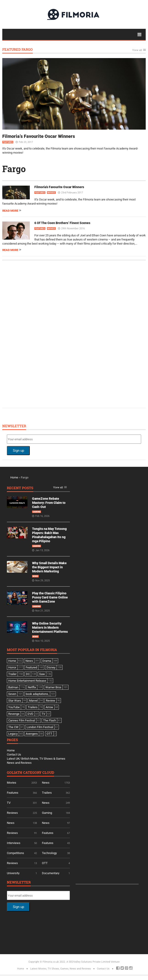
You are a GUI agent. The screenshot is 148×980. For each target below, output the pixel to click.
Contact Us (14, 754)
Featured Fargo (18, 50)
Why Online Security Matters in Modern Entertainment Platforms (50, 628)
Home (14, 477)
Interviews (14, 843)
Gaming (37, 512)
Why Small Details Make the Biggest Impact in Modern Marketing (49, 567)
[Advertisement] (41, 334)
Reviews (12, 813)
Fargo (14, 169)
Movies (51, 193)
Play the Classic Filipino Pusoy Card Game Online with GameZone (50, 597)
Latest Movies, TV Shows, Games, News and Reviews (61, 969)
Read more (10, 211)
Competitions (15, 853)
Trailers (47, 793)
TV (9, 803)
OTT (45, 863)
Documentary (51, 873)
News (35, 576)
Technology (49, 853)
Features (8, 142)
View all (137, 50)
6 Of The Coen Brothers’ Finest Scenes (62, 223)
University (13, 873)
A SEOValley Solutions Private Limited (88, 962)
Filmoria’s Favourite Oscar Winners (39, 136)
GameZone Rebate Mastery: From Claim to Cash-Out (49, 503)
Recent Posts (20, 488)
